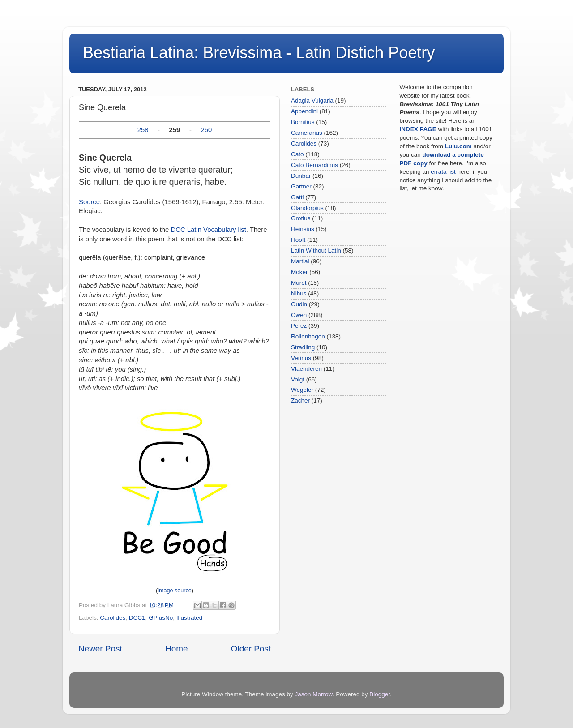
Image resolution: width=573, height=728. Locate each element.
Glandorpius (307, 208)
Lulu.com (458, 146)
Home (176, 649)
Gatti (297, 197)
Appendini (304, 111)
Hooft (298, 240)
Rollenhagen (308, 336)
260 (207, 130)
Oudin (299, 304)
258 (143, 130)
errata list (443, 172)
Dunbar (301, 176)
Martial (300, 261)
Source (89, 202)
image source (175, 591)
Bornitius (303, 122)
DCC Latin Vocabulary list (208, 230)
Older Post (251, 649)
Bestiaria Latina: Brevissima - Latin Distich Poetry (259, 53)
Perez (299, 326)
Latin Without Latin (316, 251)
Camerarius (307, 133)
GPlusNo (161, 618)
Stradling (303, 347)
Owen (299, 315)
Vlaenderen (306, 369)
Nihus (299, 293)
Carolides (113, 618)
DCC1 (137, 618)
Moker (299, 272)
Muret (299, 283)
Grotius (301, 218)
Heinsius (303, 229)
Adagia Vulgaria (312, 101)
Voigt (298, 379)
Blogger (380, 694)
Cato (297, 154)
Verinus (301, 358)
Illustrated (190, 618)
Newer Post (100, 649)
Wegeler (302, 390)
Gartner (301, 186)
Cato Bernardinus (314, 165)
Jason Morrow (314, 694)
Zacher (300, 400)
